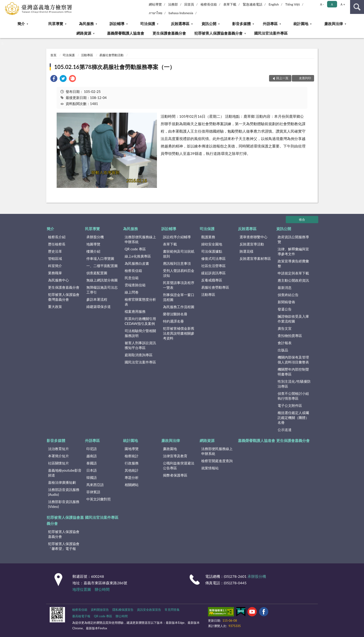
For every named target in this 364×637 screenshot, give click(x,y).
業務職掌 (55, 273)
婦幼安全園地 (212, 244)
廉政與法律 (334, 24)
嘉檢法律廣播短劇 (62, 482)
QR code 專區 (135, 249)
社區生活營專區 (213, 266)
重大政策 (55, 307)
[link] (54, 79)
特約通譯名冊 (173, 321)
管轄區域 (55, 258)
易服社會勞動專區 (215, 287)
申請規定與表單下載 (293, 273)
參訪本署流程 (97, 299)
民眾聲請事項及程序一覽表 (179, 285)
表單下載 (230, 4)
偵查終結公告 (288, 295)
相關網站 (132, 485)
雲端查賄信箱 (135, 285)
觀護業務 (208, 237)
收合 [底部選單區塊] (302, 219)
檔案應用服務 (135, 311)
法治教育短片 (58, 449)
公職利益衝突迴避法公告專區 (179, 465)
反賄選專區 (180, 24)
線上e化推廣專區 (138, 256)
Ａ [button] (332, 4)
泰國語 (92, 463)
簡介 (21, 24)
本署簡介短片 (58, 456)
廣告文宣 (285, 328)
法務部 (173, 4)
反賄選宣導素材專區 (255, 258)
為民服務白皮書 (137, 263)
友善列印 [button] (305, 78)
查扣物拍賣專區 (290, 336)
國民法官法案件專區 (271, 33)
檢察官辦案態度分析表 (140, 302)
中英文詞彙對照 (99, 499)
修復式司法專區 (213, 258)
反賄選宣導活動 (252, 244)
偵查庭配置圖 (97, 273)
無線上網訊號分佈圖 (102, 280)
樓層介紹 (93, 251)
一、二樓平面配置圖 (102, 266)
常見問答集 (172, 610)
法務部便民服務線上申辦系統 (140, 239)
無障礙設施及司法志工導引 (102, 290)
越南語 (92, 456)
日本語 (92, 470)
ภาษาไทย (156, 13)
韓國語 (92, 477)
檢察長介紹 (57, 237)
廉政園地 (170, 449)
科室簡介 (55, 266)
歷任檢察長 (57, 244)
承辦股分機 (95, 237)
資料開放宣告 (100, 610)
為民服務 (86, 24)
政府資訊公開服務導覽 (293, 239)
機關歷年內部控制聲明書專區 (293, 372)
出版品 (283, 350)
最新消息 (285, 287)
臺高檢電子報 (81, 616)
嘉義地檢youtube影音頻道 (65, 473)
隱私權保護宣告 (123, 610)
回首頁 (189, 4)
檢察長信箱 (209, 4)
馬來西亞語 (95, 485)
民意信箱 (132, 278)
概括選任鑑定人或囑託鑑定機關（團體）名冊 (293, 418)
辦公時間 (102, 589)
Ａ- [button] (322, 4)
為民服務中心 (58, 280)
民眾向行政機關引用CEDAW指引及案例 (140, 321)
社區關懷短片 (58, 463)
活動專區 (87, 55)
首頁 (53, 55)
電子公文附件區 (290, 405)
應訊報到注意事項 (177, 263)
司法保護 (148, 24)
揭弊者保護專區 (175, 475)
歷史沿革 (55, 251)
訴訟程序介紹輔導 (177, 237)
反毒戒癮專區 (212, 280)
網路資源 (84, 33)
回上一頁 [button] (282, 78)
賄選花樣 (247, 251)
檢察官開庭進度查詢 (217, 461)
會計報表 (285, 343)
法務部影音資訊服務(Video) (64, 504)
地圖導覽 (93, 244)
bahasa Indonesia (181, 13)
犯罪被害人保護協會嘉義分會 (218, 33)
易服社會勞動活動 (111, 55)
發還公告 (285, 309)
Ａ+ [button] (342, 4)
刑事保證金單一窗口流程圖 (179, 297)
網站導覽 (155, 4)
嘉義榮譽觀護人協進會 (126, 33)
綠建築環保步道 (99, 307)
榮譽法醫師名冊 (175, 314)
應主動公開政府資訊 (293, 280)
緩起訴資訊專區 (213, 273)
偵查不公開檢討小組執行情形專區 (293, 396)
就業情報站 (210, 468)
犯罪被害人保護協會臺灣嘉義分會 (64, 297)
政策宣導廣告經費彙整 (293, 263)
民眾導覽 (56, 24)
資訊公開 (209, 24)
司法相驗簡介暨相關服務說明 (140, 333)
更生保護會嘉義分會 (169, 33)
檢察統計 (132, 456)
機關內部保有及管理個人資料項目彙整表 (293, 360)
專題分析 (132, 477)
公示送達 (285, 430)
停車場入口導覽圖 (100, 258)
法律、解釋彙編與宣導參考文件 (293, 251)
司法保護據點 (212, 251)
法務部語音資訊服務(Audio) (64, 492)
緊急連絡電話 (253, 4)
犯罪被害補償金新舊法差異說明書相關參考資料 (179, 333)
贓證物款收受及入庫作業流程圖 (293, 319)
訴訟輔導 (117, 24)
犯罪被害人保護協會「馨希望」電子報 (64, 546)
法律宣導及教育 (175, 456)
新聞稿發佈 (286, 302)
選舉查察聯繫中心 (253, 237)
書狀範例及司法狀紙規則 (179, 254)
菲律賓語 (93, 492)
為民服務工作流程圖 (179, 307)
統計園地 (301, 24)
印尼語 (92, 449)
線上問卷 (132, 292)
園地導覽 (132, 449)
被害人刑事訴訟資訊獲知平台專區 (140, 345)
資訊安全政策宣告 (149, 610)
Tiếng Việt (293, 4)
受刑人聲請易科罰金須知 (179, 273)
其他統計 (132, 470)
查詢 (357, 7)
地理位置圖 (82, 589)
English (274, 4)
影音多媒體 (241, 24)
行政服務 (132, 463)
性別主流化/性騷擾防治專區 (294, 384)
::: (4, 3)
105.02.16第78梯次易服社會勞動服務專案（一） (115, 67)
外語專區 (270, 24)
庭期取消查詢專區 (139, 355)
